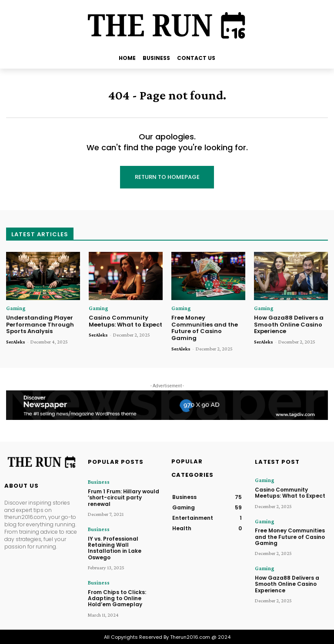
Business (98, 482)
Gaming (15, 308)
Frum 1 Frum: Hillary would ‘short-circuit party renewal (124, 497)
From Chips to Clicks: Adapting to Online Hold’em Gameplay (117, 598)
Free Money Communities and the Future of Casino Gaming (205, 328)
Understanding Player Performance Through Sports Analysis (40, 324)
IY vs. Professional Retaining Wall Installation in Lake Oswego (115, 547)
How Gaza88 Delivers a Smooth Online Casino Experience (289, 324)
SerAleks (16, 342)
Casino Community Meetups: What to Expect (125, 321)
